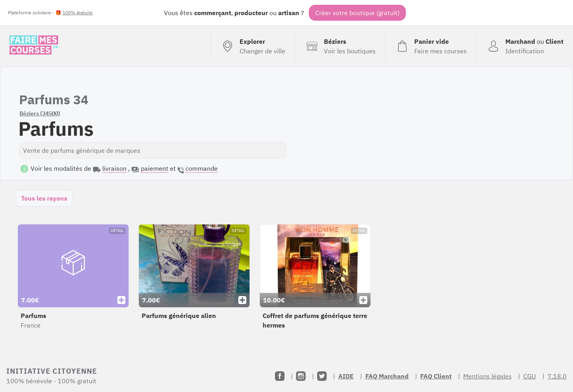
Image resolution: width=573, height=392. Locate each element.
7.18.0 (557, 376)
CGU (530, 376)
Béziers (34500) (40, 113)
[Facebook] (280, 376)
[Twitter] (322, 376)
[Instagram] (301, 376)
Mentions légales (487, 376)
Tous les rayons (44, 198)
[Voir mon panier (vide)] (431, 46)
